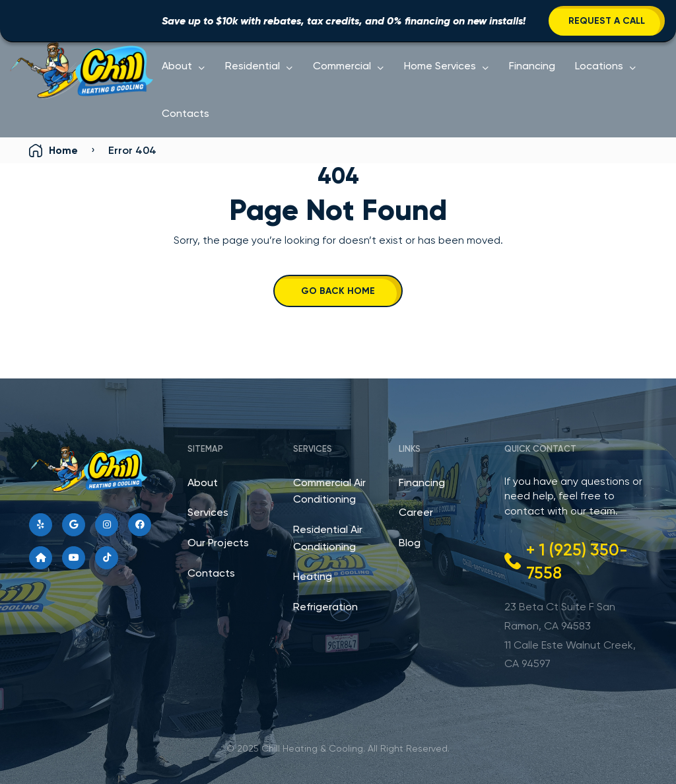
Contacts (186, 113)
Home (63, 150)
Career (416, 512)
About (177, 66)
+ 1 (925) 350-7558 (577, 561)
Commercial (342, 66)
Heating (313, 576)
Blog (410, 543)
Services (208, 512)
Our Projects (218, 543)
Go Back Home (338, 291)
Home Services (440, 66)
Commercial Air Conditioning (329, 491)
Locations (599, 66)
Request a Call (607, 21)
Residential (253, 66)
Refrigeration (325, 607)
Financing (532, 66)
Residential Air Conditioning (328, 538)
